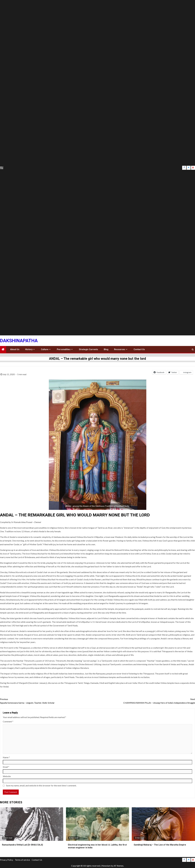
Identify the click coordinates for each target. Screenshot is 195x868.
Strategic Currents (88, 349)
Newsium (106, 866)
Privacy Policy (7, 860)
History (29, 349)
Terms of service (22, 860)
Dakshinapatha (19, 341)
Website (7, 776)
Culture (45, 349)
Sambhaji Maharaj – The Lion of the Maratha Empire (160, 845)
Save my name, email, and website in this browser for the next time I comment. (41, 785)
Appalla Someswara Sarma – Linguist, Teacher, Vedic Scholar (49, 701)
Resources (120, 349)
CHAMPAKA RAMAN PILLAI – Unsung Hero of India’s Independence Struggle (146, 701)
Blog (106, 349)
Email (6, 767)
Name (6, 757)
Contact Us (139, 349)
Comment (8, 721)
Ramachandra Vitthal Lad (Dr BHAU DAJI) (22, 845)
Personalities (64, 349)
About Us (15, 349)
